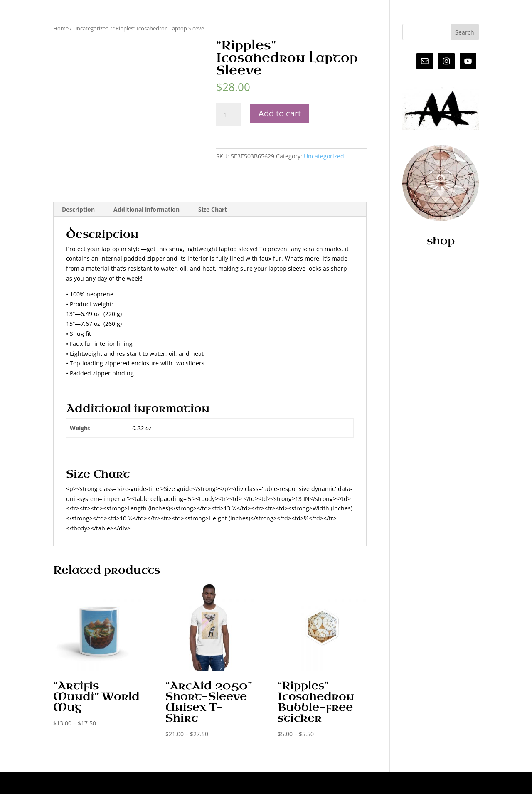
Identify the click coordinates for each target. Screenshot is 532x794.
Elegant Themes (112, 783)
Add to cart (280, 113)
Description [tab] (78, 209)
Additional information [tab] (147, 209)
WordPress (191, 783)
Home (61, 28)
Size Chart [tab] (213, 209)
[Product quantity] (229, 115)
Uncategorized (91, 28)
